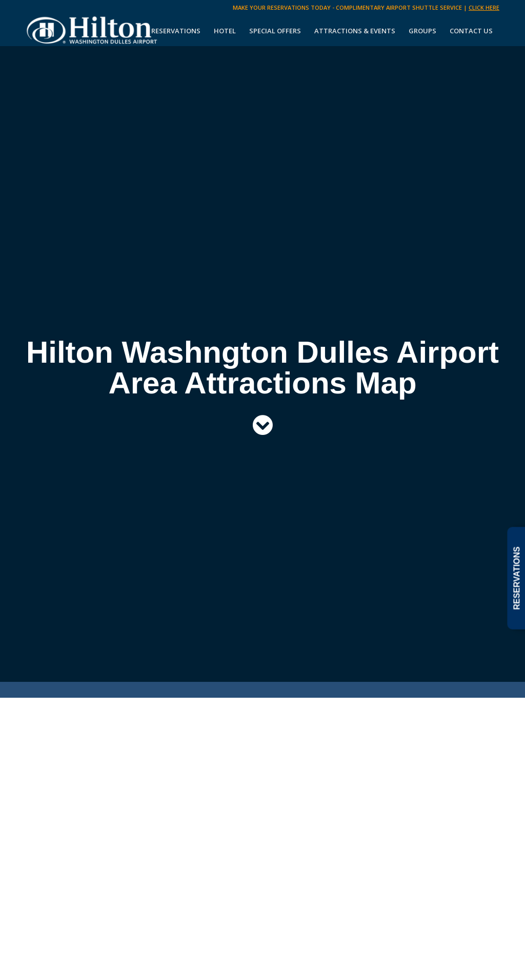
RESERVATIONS (517, 578)
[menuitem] (176, 31)
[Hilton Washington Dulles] (93, 31)
